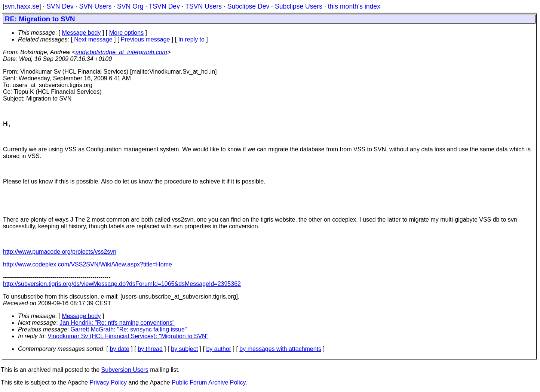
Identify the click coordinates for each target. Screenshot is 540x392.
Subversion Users (125, 370)
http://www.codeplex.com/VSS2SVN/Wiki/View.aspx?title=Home (88, 264)
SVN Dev (60, 6)
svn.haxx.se (22, 6)
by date (119, 349)
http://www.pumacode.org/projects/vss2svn (60, 252)
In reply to (191, 39)
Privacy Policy (108, 382)
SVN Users (95, 6)
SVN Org (130, 6)
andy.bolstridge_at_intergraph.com (121, 52)
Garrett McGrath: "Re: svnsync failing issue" (129, 329)
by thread (150, 349)
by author (219, 349)
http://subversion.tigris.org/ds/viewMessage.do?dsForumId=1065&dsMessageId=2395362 (122, 284)
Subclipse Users (299, 6)
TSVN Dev (164, 6)
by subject (184, 349)
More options (127, 33)
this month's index (354, 6)
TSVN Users (203, 6)
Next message (93, 39)
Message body (81, 33)
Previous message (145, 39)
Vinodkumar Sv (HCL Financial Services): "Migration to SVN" (128, 336)
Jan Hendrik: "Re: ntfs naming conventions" (117, 323)
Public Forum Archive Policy (208, 382)
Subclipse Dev (248, 6)
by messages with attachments (280, 349)
